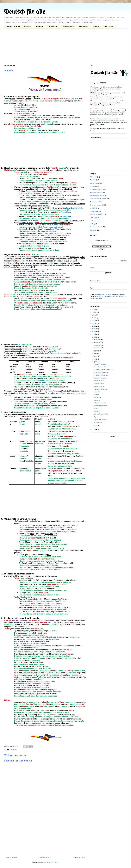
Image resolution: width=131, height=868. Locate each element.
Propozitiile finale (99, 384)
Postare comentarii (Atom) (50, 862)
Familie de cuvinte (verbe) (98, 199)
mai (95, 359)
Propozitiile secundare (101, 389)
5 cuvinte (93, 180)
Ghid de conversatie (68, 27)
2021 (94, 323)
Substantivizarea (99, 386)
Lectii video (94, 218)
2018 (94, 332)
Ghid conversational (96, 205)
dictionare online (102, 240)
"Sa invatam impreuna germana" (107, 111)
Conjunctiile (97, 397)
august (96, 351)
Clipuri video (84, 27)
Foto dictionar (52, 27)
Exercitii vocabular (96, 193)
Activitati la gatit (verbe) (101, 414)
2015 (94, 429)
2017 (94, 334)
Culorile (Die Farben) (100, 420)
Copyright (93, 129)
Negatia (96, 417)
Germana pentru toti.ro (108, 121)
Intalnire (96, 395)
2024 (94, 315)
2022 (94, 320)
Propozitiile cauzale (100, 378)
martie (96, 426)
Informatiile (97, 392)
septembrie (97, 348)
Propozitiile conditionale (101, 375)
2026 (94, 309)
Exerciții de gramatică (97, 196)
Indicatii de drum (99, 381)
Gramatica (28, 27)
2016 (94, 337)
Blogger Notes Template (117, 296)
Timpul (96, 409)
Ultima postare (109, 27)
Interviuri (96, 27)
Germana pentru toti (13, 27)
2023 (94, 318)
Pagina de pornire (45, 857)
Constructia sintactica (100, 406)
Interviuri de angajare (97, 214)
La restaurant (98, 422)
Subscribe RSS (95, 281)
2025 (94, 312)
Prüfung (93, 224)
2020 (94, 326)
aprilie (96, 362)
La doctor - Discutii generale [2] (103, 370)
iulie (95, 353)
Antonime (97, 400)
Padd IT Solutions (102, 296)
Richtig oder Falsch (96, 227)
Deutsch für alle (24, 12)
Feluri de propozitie (100, 403)
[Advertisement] (65, 47)
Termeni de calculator (100, 367)
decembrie (97, 340)
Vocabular (40, 27)
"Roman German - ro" (97, 113)
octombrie (97, 345)
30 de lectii (93, 177)
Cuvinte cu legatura (96, 189)
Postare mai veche (79, 857)
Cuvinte (92, 186)
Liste (92, 221)
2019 (94, 329)
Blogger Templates (96, 298)
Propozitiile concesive (100, 364)
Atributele (97, 411)
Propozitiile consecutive (101, 372)
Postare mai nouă (11, 857)
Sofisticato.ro (94, 121)
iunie (95, 356)
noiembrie (97, 342)
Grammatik (13, 749)
